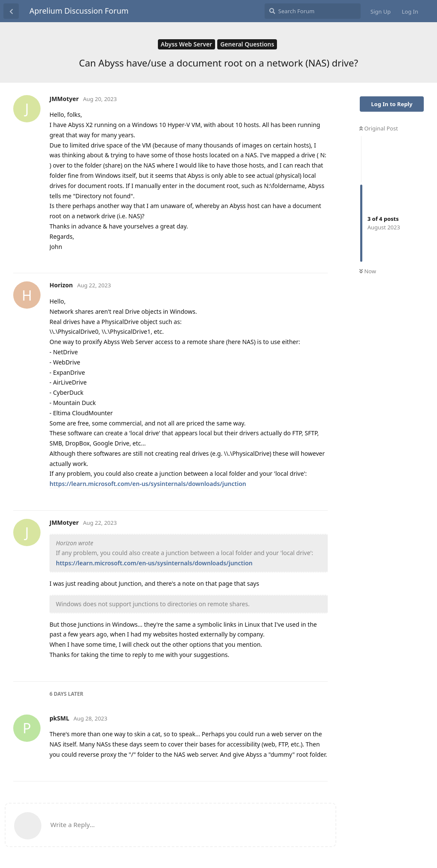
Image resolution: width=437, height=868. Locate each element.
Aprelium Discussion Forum (79, 11)
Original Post (379, 128)
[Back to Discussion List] (11, 11)
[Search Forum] (313, 11)
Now (368, 271)
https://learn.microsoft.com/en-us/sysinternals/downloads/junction (148, 484)
